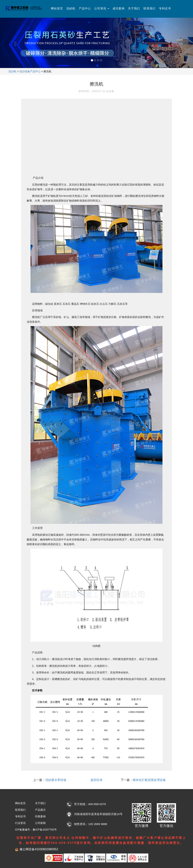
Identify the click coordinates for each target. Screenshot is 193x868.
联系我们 (149, 8)
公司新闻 (40, 823)
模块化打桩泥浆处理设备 (149, 780)
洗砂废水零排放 (56, 780)
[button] (15, 43)
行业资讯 (20, 823)
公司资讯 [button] (102, 8)
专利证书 (165, 8)
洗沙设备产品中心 (30, 71)
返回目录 (96, 780)
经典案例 (40, 816)
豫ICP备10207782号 (45, 830)
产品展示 (40, 810)
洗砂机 (71, 8)
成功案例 (119, 8)
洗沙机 (12, 71)
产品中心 (85, 8)
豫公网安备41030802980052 (39, 849)
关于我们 (134, 8)
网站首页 (57, 8)
